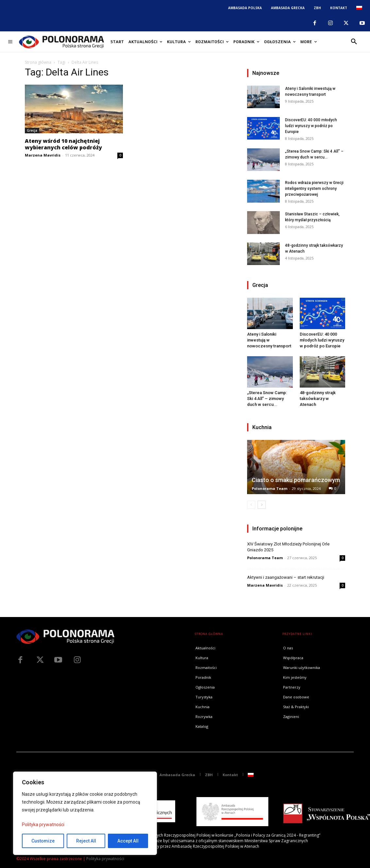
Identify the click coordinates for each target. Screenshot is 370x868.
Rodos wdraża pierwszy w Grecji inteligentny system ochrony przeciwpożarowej (314, 189)
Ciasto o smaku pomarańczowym (296, 480)
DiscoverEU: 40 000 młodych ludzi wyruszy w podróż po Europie (311, 126)
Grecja (32, 130)
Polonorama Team (269, 488)
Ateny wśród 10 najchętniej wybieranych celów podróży (63, 144)
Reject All (86, 841)
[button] (354, 42)
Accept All (128, 841)
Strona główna (38, 62)
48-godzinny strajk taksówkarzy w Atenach (318, 399)
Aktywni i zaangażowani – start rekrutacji (286, 577)
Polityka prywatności (43, 825)
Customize (43, 841)
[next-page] (262, 505)
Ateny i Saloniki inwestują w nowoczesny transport (269, 340)
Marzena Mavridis (43, 155)
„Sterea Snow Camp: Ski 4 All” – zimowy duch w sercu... (267, 399)
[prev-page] (251, 505)
